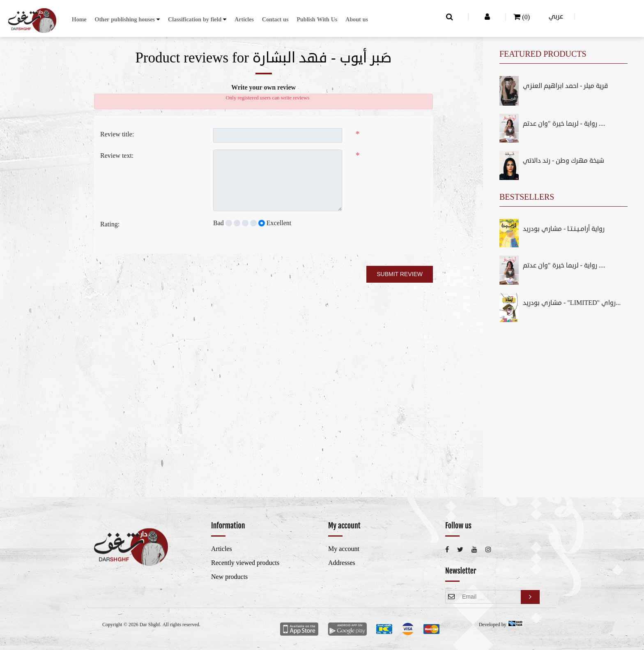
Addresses (342, 563)
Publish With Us (317, 20)
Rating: (110, 224)
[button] (128, 20)
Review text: (117, 156)
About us (357, 20)
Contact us (275, 20)
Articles (244, 20)
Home (79, 20)
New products (229, 577)
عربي (556, 16)
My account (344, 549)
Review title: (117, 134)
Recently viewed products (245, 563)
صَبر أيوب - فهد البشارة (322, 58)
